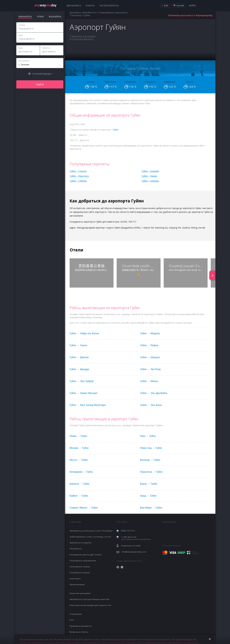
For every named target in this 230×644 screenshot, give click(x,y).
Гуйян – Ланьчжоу (79, 176)
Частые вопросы (109, 6)
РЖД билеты (76, 549)
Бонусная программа (80, 593)
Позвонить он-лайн (131, 546)
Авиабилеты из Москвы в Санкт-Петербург (91, 531)
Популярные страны (80, 567)
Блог (72, 620)
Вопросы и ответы (79, 632)
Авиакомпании (77, 584)
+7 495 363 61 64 (136, 538)
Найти (40, 84)
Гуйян (115, 130)
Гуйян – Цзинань (150, 181)
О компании (76, 614)
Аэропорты (75, 578)
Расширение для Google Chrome (86, 555)
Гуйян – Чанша (149, 176)
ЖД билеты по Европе (81, 543)
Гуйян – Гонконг (78, 171)
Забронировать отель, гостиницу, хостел (90, 537)
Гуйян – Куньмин (150, 171)
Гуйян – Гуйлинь (78, 181)
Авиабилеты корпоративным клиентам (89, 599)
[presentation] (212, 275)
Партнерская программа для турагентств (90, 605)
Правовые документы (81, 626)
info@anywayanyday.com (134, 552)
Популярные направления (83, 561)
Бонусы (90, 6)
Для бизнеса (74, 6)
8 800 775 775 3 (128, 531)
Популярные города (80, 572)
